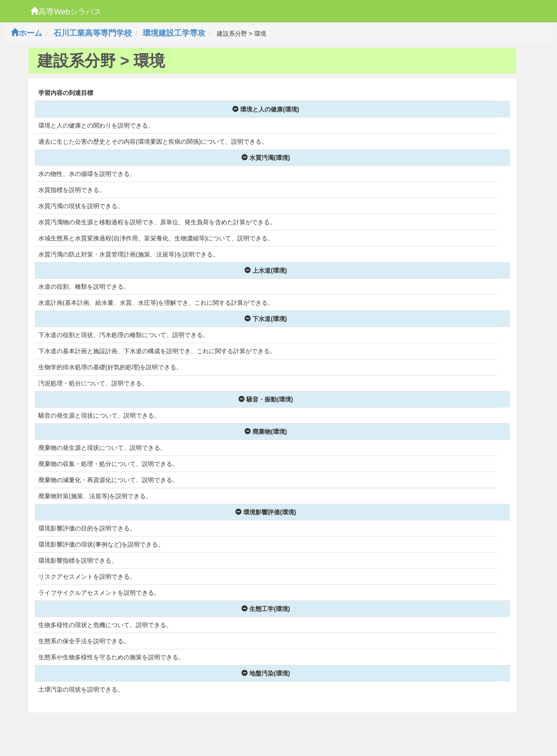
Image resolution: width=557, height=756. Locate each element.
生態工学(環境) (266, 609)
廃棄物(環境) (266, 432)
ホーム (27, 33)
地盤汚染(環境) (266, 673)
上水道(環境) (266, 270)
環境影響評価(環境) (266, 512)
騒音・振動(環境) (266, 399)
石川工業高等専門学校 (93, 33)
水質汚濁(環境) (266, 158)
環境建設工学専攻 (174, 33)
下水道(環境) (266, 319)
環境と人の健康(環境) (266, 109)
